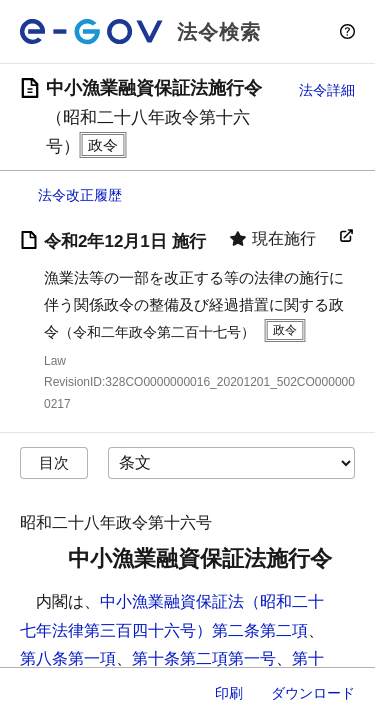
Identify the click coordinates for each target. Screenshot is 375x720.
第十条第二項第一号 (204, 658)
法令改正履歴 (80, 195)
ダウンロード (313, 693)
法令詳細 (327, 90)
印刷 (229, 693)
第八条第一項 (68, 658)
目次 (54, 462)
